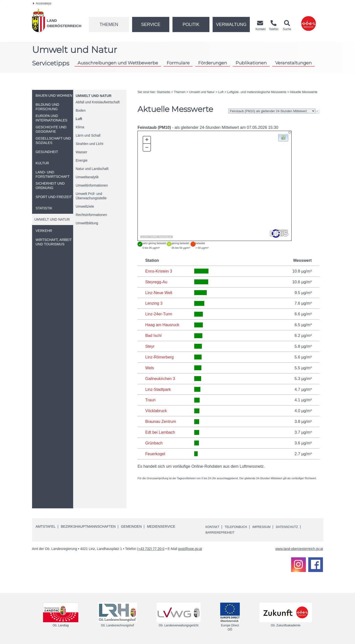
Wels (150, 368)
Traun (151, 400)
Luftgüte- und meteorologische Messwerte (257, 92)
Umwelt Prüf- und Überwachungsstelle (91, 196)
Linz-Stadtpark (158, 389)
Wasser (81, 152)
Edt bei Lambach (160, 432)
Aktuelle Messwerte (304, 92)
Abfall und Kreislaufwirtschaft (98, 102)
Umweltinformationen (92, 185)
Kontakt (213, 527)
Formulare (178, 63)
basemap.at (165, 237)
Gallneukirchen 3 (160, 379)
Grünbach (154, 443)
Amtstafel (46, 526)
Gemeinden (131, 526)
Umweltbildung (87, 223)
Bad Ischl (154, 335)
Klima (80, 127)
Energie (81, 160)
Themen (109, 24)
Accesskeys (42, 3)
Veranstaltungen (293, 63)
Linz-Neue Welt (159, 293)
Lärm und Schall (88, 135)
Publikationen (251, 63)
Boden (80, 110)
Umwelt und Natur (93, 96)
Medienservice (161, 526)
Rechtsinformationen (91, 215)
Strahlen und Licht (89, 144)
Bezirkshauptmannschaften (88, 526)
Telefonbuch (239, 527)
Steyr (150, 346)
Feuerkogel (155, 454)
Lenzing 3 (154, 303)
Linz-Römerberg (160, 357)
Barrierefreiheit (222, 532)
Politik (191, 24)
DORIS (154, 237)
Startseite (164, 92)
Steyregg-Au (157, 282)
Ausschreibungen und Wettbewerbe (118, 63)
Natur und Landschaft (92, 169)
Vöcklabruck (156, 411)
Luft (79, 119)
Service (151, 24)
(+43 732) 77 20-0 (151, 549)
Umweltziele (85, 206)
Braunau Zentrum (161, 421)
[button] (283, 137)
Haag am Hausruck (163, 325)
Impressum (268, 527)
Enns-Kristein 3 (159, 271)
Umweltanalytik (87, 177)
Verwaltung (231, 24)
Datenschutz (296, 527)
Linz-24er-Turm (159, 314)
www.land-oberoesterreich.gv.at (299, 549)
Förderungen (213, 63)
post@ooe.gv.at (190, 549)
